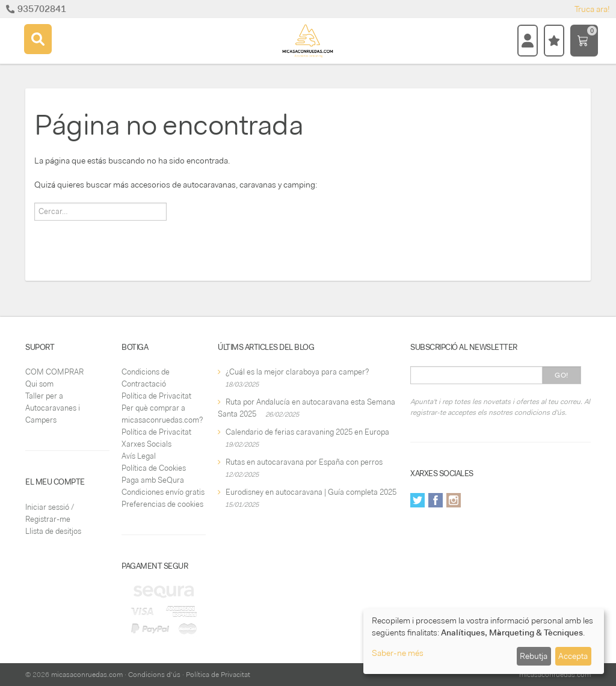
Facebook (436, 500)
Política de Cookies (154, 468)
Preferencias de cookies (162, 504)
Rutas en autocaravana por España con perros (304, 462)
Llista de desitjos (53, 531)
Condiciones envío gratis (163, 492)
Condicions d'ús (154, 675)
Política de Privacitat (156, 396)
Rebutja (534, 656)
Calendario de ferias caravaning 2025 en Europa (307, 432)
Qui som (39, 384)
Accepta (573, 656)
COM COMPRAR (54, 372)
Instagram (454, 500)
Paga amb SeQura (153, 480)
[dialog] (484, 641)
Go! (562, 375)
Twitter (417, 500)
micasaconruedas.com (87, 675)
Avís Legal (139, 456)
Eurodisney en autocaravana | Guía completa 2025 (311, 492)
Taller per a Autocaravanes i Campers (53, 408)
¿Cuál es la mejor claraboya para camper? (297, 372)
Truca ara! (592, 9)
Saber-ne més (398, 653)
